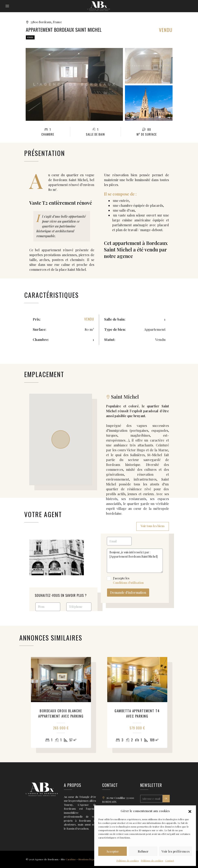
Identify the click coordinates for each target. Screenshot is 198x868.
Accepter (113, 851)
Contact (170, 860)
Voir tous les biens (153, 526)
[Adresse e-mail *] (151, 799)
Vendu (30, 37)
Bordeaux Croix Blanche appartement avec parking (61, 713)
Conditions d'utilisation (128, 583)
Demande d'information (128, 592)
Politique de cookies (128, 860)
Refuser (143, 851)
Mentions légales (88, 859)
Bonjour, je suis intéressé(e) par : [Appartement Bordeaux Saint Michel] (135, 561)
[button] (190, 811)
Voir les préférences (176, 851)
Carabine (71, 859)
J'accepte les (135, 581)
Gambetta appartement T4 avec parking (137, 713)
